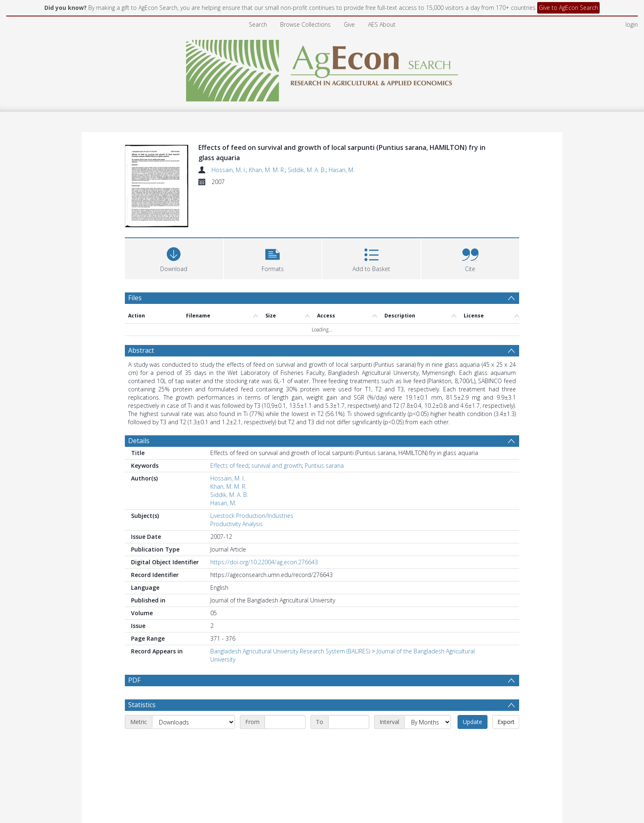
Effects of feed (229, 466)
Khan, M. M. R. (267, 170)
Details (139, 441)
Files (135, 298)
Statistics (142, 705)
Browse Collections (305, 24)
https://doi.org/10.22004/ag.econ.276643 (264, 562)
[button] (273, 258)
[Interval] (428, 722)
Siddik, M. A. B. (307, 170)
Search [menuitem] (258, 24)
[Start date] (285, 722)
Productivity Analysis (237, 524)
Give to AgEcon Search (568, 8)
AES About (382, 24)
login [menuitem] (632, 24)
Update (473, 722)
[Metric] (193, 722)
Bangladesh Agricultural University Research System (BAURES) (290, 651)
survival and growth (277, 466)
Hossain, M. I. (229, 170)
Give (349, 24)
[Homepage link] (322, 68)
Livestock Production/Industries (252, 516)
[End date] (349, 722)
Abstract (141, 350)
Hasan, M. (342, 170)
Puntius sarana (324, 466)
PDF (134, 680)
